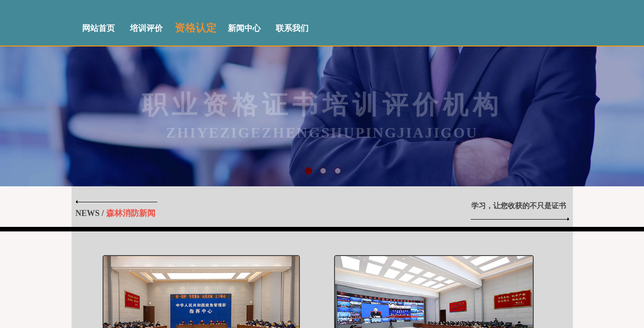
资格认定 (196, 28)
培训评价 (146, 28)
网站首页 (98, 28)
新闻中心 (244, 28)
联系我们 (292, 28)
